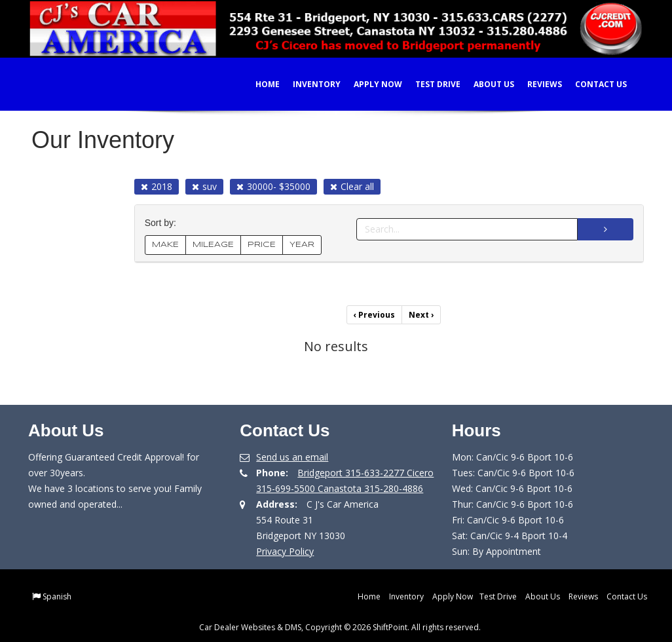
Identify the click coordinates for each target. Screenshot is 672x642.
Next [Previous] (421, 315)
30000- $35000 (273, 186)
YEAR (302, 245)
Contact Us (592, 84)
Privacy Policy (285, 551)
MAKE (165, 245)
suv (204, 186)
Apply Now (369, 84)
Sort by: (163, 223)
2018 (157, 186)
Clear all (352, 186)
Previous (374, 315)
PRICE (262, 245)
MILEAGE (213, 245)
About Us (485, 84)
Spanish (57, 596)
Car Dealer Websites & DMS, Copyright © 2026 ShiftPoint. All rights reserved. (340, 627)
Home (258, 84)
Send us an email (292, 457)
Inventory (308, 84)
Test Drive (429, 84)
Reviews (535, 84)
